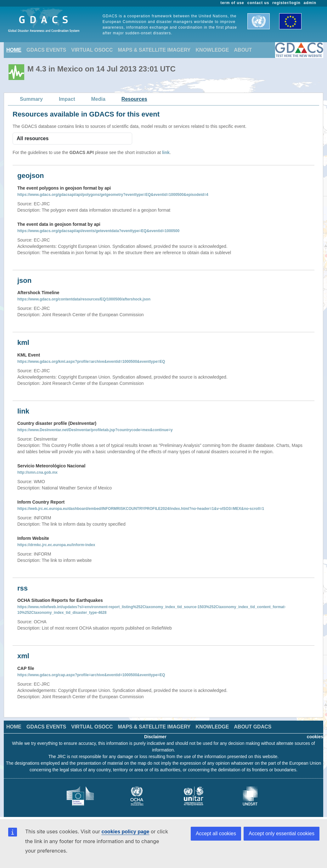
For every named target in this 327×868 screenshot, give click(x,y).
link (166, 152)
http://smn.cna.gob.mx (37, 472)
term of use (232, 3)
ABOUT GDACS (253, 727)
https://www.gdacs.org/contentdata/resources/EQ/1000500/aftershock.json (84, 299)
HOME (14, 50)
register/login (286, 3)
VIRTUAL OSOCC (92, 50)
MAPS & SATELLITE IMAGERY (154, 50)
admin (310, 3)
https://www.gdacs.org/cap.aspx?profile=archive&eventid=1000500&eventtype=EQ (91, 675)
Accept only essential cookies (282, 834)
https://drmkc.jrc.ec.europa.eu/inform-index (56, 545)
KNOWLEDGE (212, 50)
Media (98, 99)
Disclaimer (155, 737)
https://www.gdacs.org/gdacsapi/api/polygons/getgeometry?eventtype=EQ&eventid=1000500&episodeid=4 (113, 195)
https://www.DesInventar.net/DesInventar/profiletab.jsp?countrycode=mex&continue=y (95, 430)
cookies (315, 737)
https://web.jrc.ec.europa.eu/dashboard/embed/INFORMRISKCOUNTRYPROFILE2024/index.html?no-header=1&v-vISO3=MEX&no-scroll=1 (141, 509)
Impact (67, 99)
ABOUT (243, 50)
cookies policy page (125, 832)
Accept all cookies (216, 834)
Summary (31, 99)
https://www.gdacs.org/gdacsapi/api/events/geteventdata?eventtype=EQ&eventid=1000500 (98, 231)
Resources (134, 99)
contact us (258, 3)
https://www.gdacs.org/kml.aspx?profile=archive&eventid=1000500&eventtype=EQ (91, 362)
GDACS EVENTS (46, 50)
